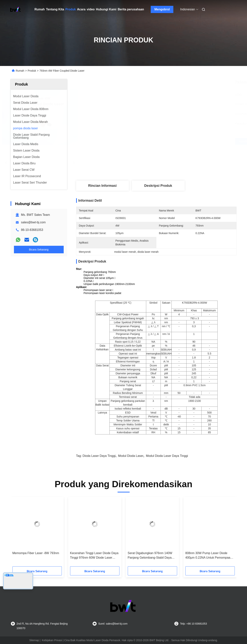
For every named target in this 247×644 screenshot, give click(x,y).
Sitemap (34, 640)
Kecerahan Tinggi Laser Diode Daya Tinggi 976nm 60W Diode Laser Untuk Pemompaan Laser (94, 556)
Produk (71, 9)
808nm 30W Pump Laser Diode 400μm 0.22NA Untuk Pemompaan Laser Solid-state (209, 556)
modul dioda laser (131, 456)
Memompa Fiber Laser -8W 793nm (36, 553)
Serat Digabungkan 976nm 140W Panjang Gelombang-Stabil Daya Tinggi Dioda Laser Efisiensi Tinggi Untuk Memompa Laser (151, 556)
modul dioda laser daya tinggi (167, 456)
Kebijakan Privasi (52, 640)
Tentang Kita (55, 9)
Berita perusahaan (131, 9)
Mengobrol (162, 9)
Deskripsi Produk (158, 186)
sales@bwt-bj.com (33, 222)
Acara (81, 9)
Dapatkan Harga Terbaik (176, 141)
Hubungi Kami (106, 9)
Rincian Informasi (102, 186)
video (91, 9)
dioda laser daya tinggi (99, 456)
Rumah (40, 9)
